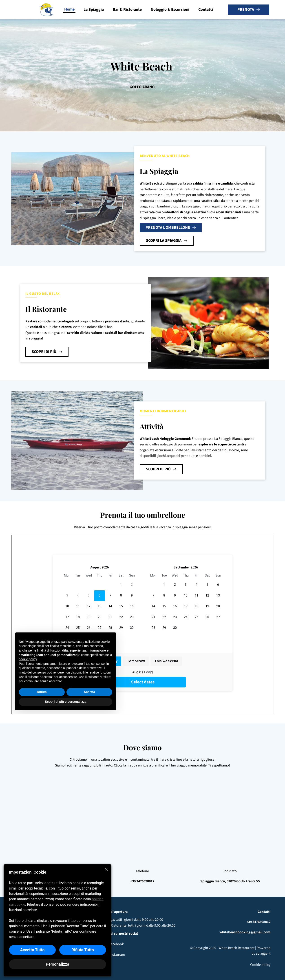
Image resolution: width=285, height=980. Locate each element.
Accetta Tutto (32, 950)
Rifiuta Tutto (83, 950)
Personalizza (57, 964)
